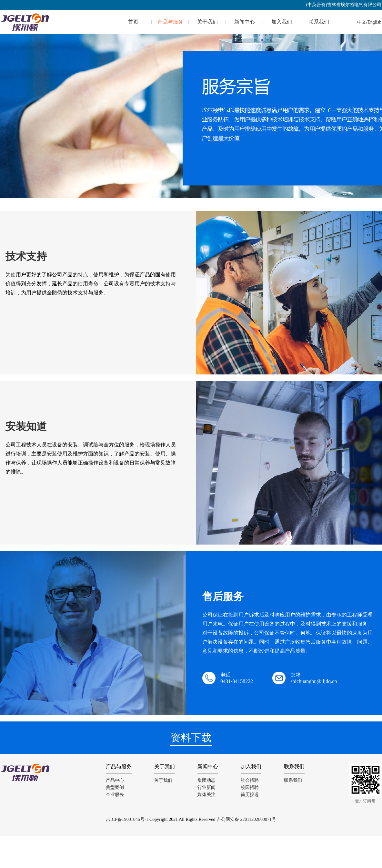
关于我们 (207, 22)
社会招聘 (250, 780)
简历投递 (250, 795)
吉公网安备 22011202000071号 (246, 819)
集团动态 (206, 780)
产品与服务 (170, 22)
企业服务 (115, 795)
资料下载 (191, 738)
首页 (133, 22)
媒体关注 (206, 795)
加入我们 (282, 22)
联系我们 (319, 22)
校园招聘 (250, 787)
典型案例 (115, 787)
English (374, 22)
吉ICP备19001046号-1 (127, 819)
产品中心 (115, 780)
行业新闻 (206, 787)
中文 (362, 22)
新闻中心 (245, 22)
